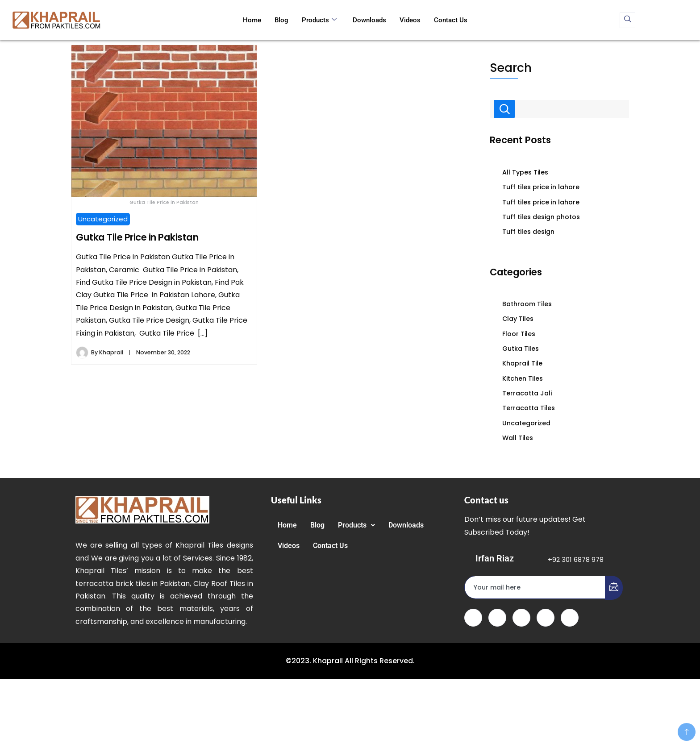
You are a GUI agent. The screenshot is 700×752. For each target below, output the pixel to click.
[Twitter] (497, 618)
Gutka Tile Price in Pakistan (137, 237)
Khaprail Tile (522, 363)
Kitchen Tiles (523, 378)
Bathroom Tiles (527, 304)
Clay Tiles (518, 319)
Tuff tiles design (528, 232)
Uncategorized (103, 219)
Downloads (369, 20)
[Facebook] (473, 618)
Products (319, 20)
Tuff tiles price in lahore (541, 187)
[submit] (614, 588)
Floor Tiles (519, 334)
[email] (535, 587)
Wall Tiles (518, 438)
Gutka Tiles (521, 349)
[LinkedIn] (521, 618)
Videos (410, 20)
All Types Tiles (525, 172)
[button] (356, 525)
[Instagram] (570, 618)
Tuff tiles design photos (541, 217)
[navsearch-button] (627, 20)
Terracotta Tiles (529, 408)
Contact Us (451, 20)
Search (511, 68)
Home (252, 20)
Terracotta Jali (527, 393)
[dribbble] (546, 618)
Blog (281, 20)
